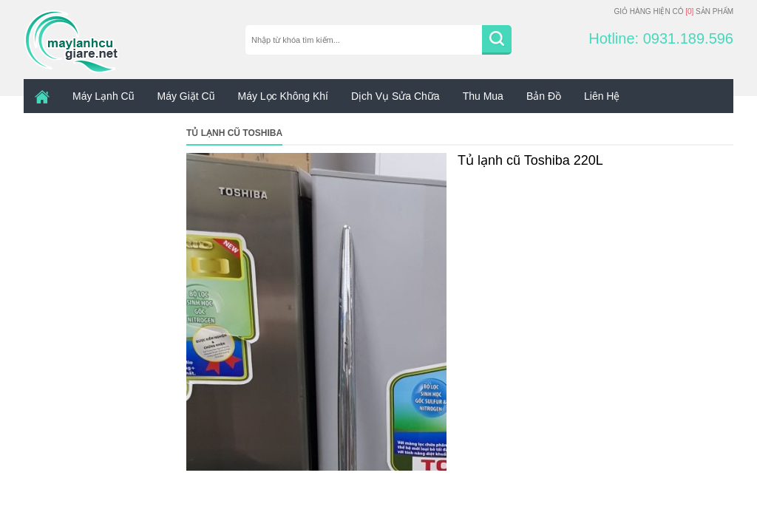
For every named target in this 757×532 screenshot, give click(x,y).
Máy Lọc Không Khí (283, 96)
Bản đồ (544, 96)
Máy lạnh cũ (103, 96)
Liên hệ (602, 96)
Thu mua (483, 96)
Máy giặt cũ (186, 96)
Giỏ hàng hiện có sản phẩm (673, 11)
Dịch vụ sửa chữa (396, 96)
